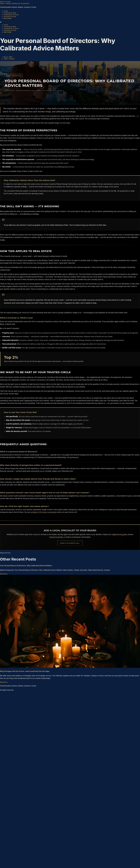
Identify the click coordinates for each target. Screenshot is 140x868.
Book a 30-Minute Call (70, 543)
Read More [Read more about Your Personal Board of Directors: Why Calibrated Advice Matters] (4, 574)
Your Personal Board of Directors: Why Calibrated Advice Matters (26, 566)
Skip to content (7, 2)
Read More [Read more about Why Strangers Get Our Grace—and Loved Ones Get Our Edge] (4, 682)
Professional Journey (11, 15)
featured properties (56, 537)
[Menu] (1, 22)
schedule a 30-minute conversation (44, 512)
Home (6, 11)
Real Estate (7, 18)
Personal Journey (10, 16)
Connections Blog (10, 13)
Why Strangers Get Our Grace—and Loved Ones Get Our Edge (25, 671)
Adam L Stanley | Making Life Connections (15, 3)
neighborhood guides (119, 534)
